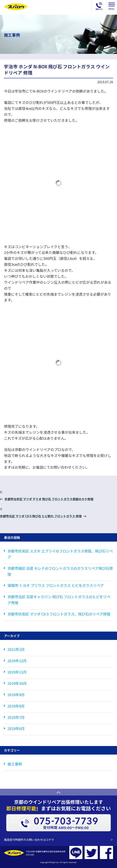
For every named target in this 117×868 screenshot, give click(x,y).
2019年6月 (16, 728)
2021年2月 (16, 649)
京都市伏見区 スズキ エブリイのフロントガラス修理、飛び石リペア (60, 554)
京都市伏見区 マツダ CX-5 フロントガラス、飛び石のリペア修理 (59, 614)
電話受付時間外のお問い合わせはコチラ (58, 840)
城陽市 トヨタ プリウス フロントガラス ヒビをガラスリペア (56, 585)
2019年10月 (17, 683)
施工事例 (15, 764)
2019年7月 (16, 717)
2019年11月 (17, 672)
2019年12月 (17, 661)
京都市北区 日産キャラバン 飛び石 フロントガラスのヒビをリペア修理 (59, 600)
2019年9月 (16, 695)
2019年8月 (16, 706)
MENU (112, 7)
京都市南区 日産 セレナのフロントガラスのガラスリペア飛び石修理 (60, 571)
